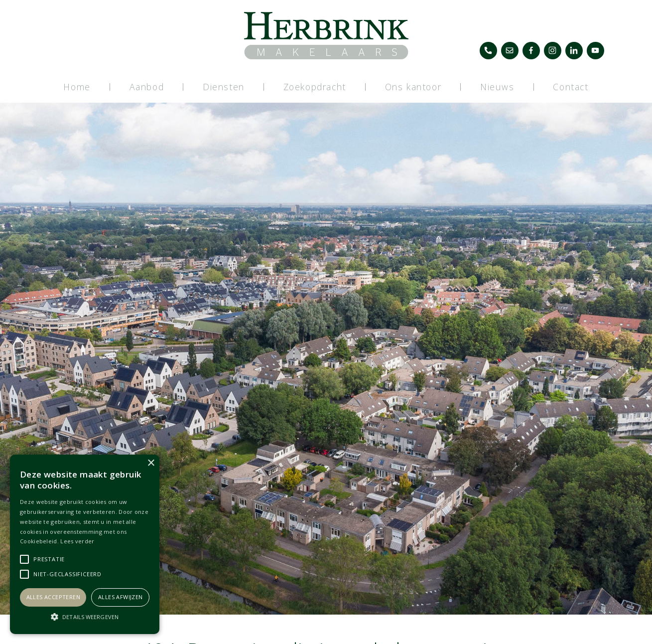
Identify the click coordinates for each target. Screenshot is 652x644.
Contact (571, 87)
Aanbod (147, 87)
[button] (85, 617)
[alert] (85, 544)
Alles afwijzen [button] (121, 597)
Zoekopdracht (315, 87)
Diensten (224, 87)
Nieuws (497, 87)
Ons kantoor (413, 87)
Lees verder (77, 541)
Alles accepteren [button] (53, 597)
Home (77, 87)
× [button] (151, 463)
